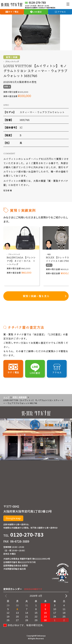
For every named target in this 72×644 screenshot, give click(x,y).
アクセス (62, 12)
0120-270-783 (27, 534)
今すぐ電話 (13, 12)
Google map (13, 518)
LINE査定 (37, 12)
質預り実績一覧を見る (36, 296)
